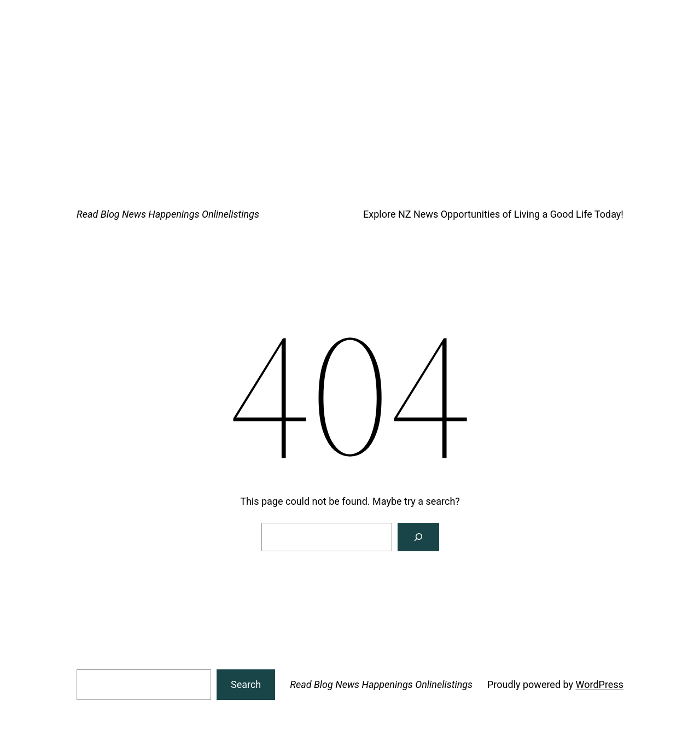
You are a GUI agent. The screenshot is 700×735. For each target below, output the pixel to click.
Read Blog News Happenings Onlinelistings (168, 214)
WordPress (600, 684)
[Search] (418, 537)
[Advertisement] (350, 82)
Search (246, 684)
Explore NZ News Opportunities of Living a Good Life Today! (493, 214)
